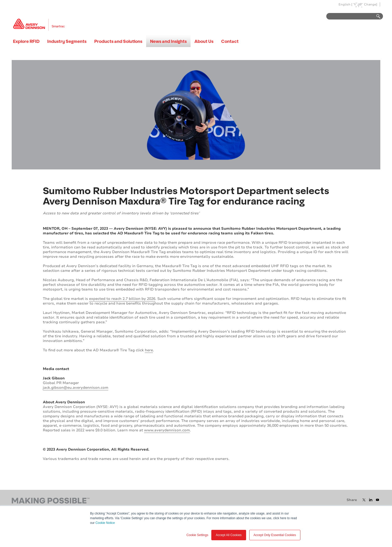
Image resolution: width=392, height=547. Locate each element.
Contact (230, 41)
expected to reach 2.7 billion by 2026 (122, 299)
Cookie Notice (105, 523)
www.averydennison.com (167, 430)
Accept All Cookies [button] (229, 535)
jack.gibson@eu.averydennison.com (76, 388)
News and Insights (168, 41)
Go (376, 17)
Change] (371, 5)
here (149, 350)
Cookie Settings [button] (197, 535)
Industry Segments (67, 41)
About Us (204, 41)
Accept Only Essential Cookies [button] (275, 535)
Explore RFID (26, 41)
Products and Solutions (118, 41)
